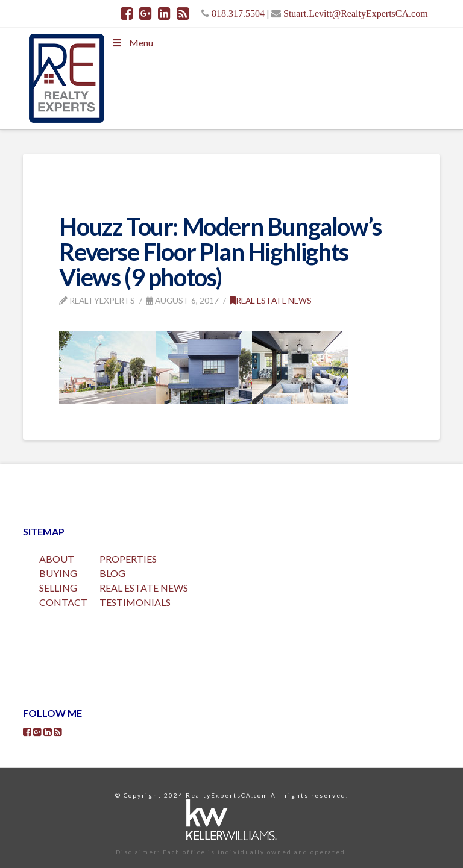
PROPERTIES (128, 559)
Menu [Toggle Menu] (131, 42)
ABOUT (57, 559)
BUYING (58, 573)
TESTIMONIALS (135, 602)
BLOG (112, 573)
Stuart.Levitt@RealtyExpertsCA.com (356, 13)
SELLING (58, 588)
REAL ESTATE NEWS (144, 588)
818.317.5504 (238, 13)
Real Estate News (271, 300)
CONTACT (63, 602)
